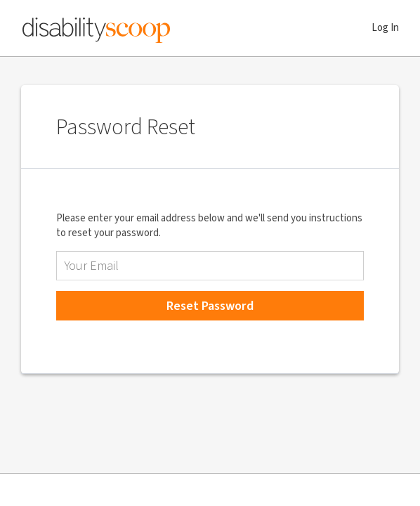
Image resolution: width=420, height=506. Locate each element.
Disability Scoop (97, 28)
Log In (385, 28)
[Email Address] (210, 266)
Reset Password (210, 306)
